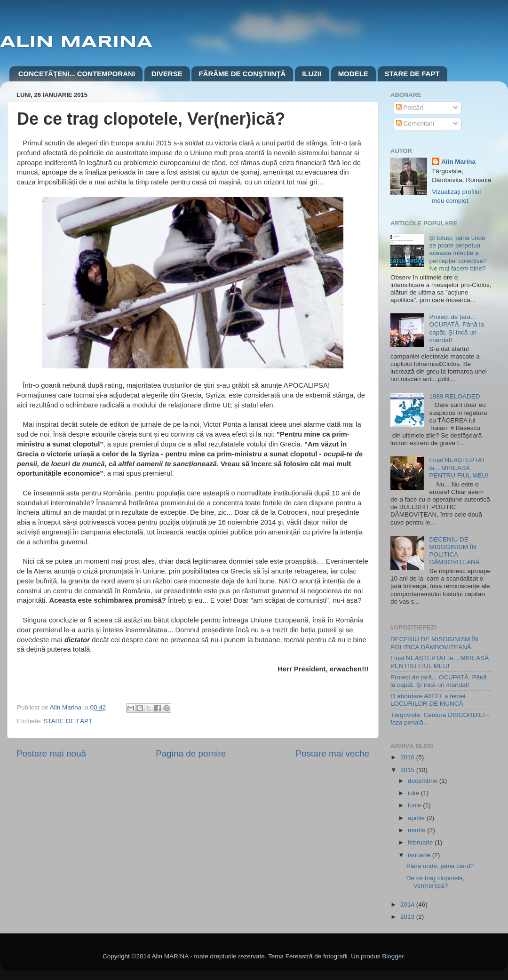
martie (417, 830)
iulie (414, 793)
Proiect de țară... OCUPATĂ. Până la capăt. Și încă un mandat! (456, 328)
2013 (408, 917)
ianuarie (420, 855)
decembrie (424, 781)
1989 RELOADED (454, 396)
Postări (410, 108)
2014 (408, 904)
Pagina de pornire (191, 753)
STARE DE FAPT (412, 74)
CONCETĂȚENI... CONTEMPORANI (77, 74)
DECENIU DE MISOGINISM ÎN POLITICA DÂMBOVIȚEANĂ (454, 551)
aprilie (417, 818)
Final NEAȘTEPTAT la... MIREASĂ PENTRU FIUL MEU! (459, 467)
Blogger (393, 956)
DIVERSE (167, 74)
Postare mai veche (333, 753)
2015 (408, 770)
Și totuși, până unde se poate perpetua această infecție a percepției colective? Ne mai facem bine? (458, 253)
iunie (415, 805)
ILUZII (312, 74)
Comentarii (415, 123)
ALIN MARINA (76, 42)
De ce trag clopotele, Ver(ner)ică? (436, 882)
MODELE (353, 74)
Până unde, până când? (440, 866)
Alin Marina (458, 162)
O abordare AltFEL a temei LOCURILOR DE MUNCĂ (428, 700)
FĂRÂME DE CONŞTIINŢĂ (242, 74)
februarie (421, 842)
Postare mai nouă (51, 753)
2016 (408, 757)
